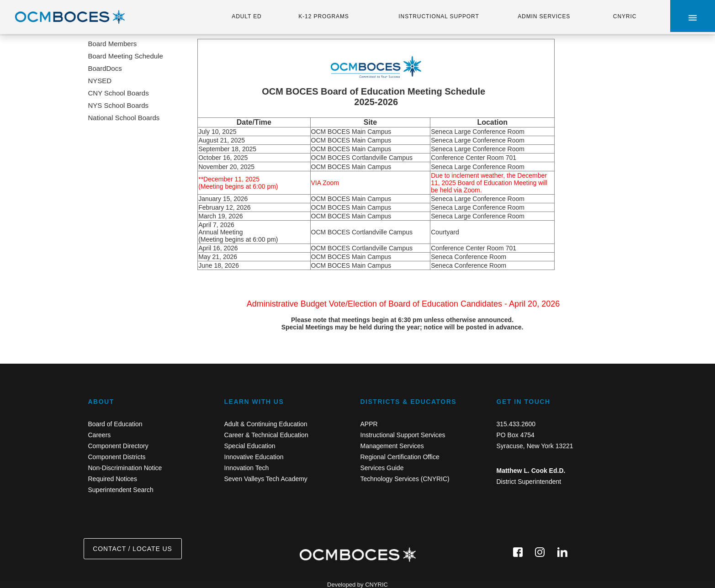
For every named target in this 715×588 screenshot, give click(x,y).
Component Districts (117, 457)
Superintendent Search (121, 490)
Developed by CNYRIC (357, 585)
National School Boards (124, 118)
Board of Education (115, 424)
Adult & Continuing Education (266, 424)
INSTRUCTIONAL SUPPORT (439, 16)
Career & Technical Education (266, 435)
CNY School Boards (119, 93)
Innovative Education (254, 457)
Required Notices (113, 479)
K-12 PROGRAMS (323, 16)
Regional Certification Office (400, 457)
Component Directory (118, 446)
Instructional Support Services (403, 435)
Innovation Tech (247, 468)
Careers (100, 435)
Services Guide (382, 468)
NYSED (100, 81)
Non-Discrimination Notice (125, 468)
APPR (369, 424)
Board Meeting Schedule (126, 56)
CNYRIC (625, 16)
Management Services (392, 446)
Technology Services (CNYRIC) (405, 479)
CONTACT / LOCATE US (132, 549)
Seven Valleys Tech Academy (266, 479)
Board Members (113, 44)
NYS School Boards (119, 105)
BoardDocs (105, 68)
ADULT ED (246, 16)
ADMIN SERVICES (544, 16)
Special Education (250, 446)
